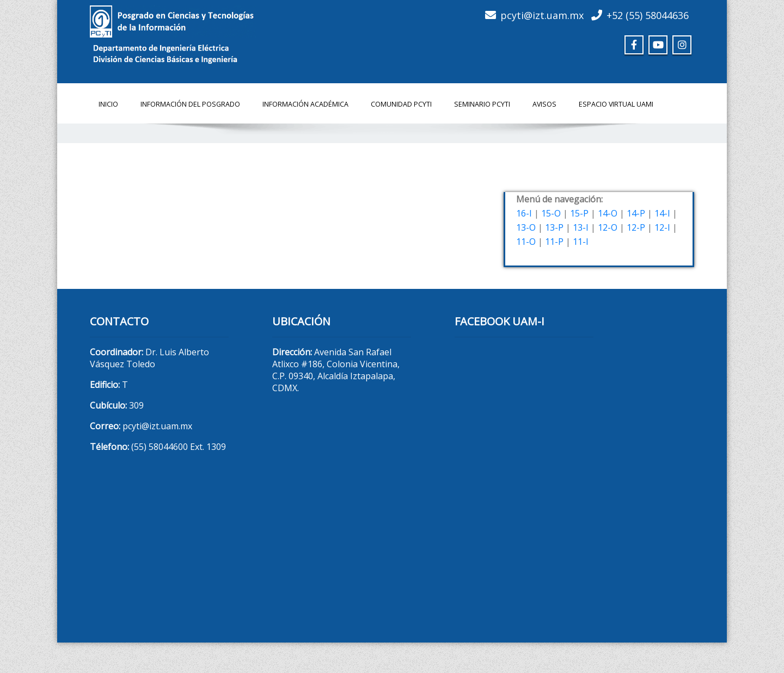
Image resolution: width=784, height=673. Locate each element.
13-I (581, 227)
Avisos (544, 104)
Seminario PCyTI (482, 104)
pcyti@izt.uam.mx (542, 15)
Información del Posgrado (190, 104)
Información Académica (305, 104)
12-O (608, 227)
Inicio (108, 104)
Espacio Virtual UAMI (616, 104)
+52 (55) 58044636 (648, 15)
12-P (636, 227)
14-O (608, 213)
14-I (662, 213)
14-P (636, 213)
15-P (579, 213)
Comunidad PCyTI (401, 104)
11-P (554, 242)
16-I (524, 213)
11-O (526, 242)
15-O (551, 213)
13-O (526, 227)
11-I (581, 242)
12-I (662, 227)
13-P (554, 227)
